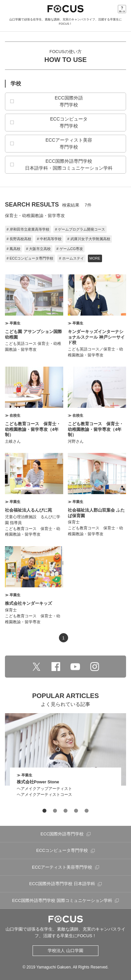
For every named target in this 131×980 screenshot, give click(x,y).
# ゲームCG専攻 (70, 249)
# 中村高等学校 (49, 239)
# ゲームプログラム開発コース (80, 229)
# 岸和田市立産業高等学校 (28, 229)
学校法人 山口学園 (65, 951)
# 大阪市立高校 (38, 249)
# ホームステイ (71, 258)
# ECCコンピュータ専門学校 (30, 258)
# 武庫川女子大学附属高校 (89, 239)
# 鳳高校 (13, 249)
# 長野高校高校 (19, 239)
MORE (95, 258)
